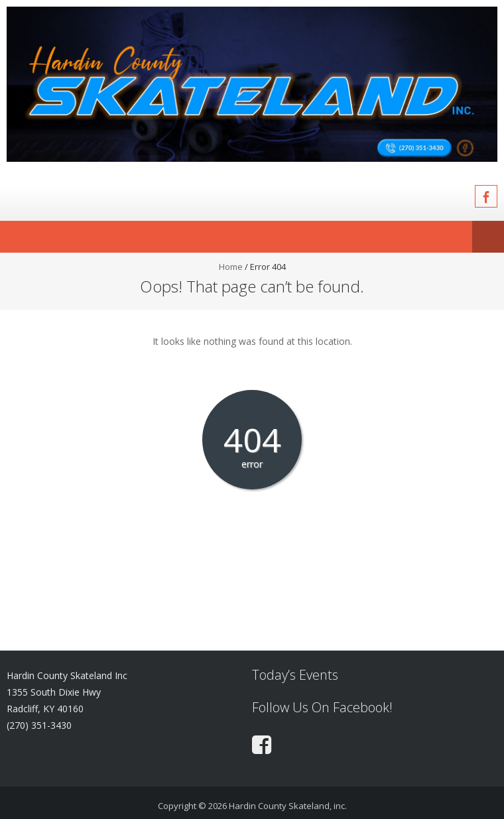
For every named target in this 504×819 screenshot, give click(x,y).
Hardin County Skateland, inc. (288, 806)
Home (231, 267)
